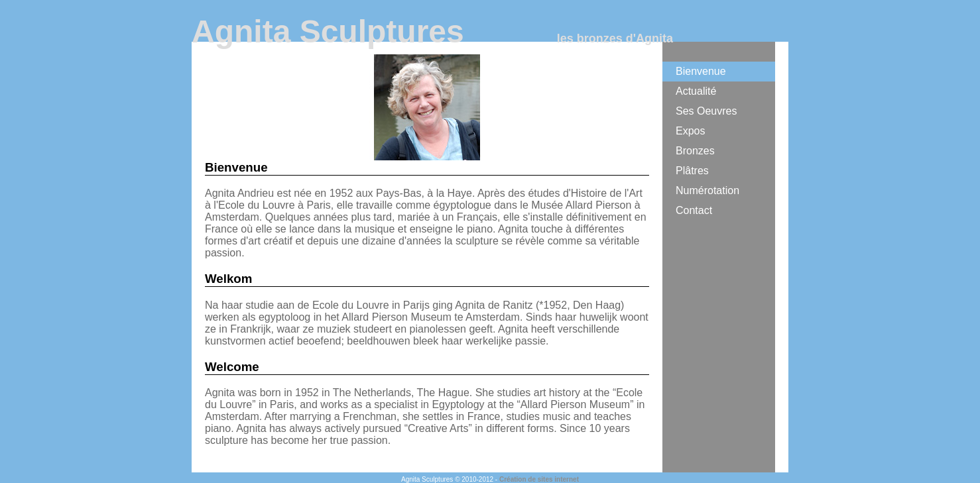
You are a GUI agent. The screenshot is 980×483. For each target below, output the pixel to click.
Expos (690, 131)
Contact (694, 210)
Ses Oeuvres (706, 111)
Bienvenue (701, 71)
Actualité (696, 91)
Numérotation (707, 190)
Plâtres (692, 171)
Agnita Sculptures (328, 31)
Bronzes (695, 151)
